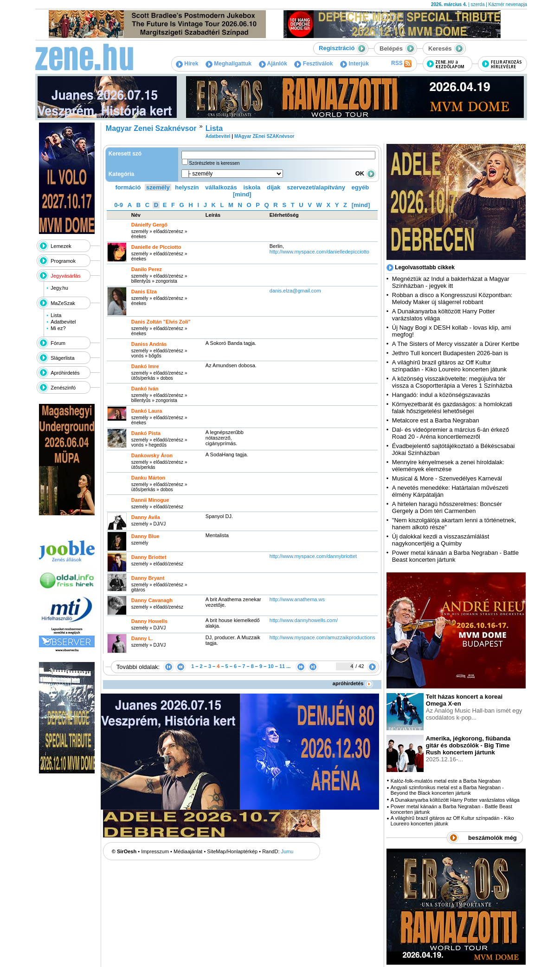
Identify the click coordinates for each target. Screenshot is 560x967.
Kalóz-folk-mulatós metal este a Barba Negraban (446, 781)
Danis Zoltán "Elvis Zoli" (161, 322)
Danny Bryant (148, 578)
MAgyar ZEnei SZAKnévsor (264, 136)
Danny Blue (145, 536)
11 (282, 666)
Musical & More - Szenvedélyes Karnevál (447, 478)
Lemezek (61, 246)
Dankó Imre (145, 366)
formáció (128, 187)
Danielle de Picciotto (156, 247)
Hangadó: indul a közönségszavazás (441, 395)
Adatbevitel (63, 322)
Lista (56, 315)
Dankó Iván (145, 389)
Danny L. (142, 638)
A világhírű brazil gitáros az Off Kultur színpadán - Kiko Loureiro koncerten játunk (449, 366)
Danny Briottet (149, 557)
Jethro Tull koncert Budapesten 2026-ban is (450, 353)
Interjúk (354, 64)
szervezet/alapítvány (316, 187)
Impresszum (155, 851)
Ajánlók (273, 64)
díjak (274, 187)
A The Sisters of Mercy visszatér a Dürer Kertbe (456, 344)
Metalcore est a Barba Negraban (436, 420)
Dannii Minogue (150, 500)
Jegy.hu (59, 288)
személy (158, 187)
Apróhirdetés (65, 373)
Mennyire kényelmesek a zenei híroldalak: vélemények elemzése (448, 466)
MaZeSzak (63, 303)
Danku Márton (148, 478)
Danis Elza (144, 292)
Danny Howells (149, 621)
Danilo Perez (147, 269)
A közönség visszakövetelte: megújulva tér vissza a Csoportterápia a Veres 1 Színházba (452, 382)
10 (270, 666)
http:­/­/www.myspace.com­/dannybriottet (313, 556)
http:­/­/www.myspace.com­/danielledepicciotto (319, 252)
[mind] (242, 194)
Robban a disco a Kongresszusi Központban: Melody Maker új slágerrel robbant (452, 299)
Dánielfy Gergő (149, 225)
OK (366, 173)
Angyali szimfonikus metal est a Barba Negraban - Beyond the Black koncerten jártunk (447, 790)
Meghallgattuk (229, 64)
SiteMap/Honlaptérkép (232, 851)
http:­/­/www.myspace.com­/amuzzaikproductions (322, 637)
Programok (63, 261)
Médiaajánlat (188, 851)
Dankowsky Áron (152, 455)
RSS (401, 64)
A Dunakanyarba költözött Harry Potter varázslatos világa (455, 800)
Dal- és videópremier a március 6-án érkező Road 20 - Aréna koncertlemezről (451, 433)
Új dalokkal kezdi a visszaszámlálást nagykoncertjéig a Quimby (441, 540)
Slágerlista (62, 358)
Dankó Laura (147, 411)
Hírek (187, 64)
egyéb (360, 187)
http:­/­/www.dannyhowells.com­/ (304, 620)
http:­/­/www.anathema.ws (297, 599)
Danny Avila (146, 517)
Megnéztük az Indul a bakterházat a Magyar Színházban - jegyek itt (451, 282)
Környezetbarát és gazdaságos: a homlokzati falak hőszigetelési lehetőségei (452, 408)
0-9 (119, 205)
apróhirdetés (353, 683)
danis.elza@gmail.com (295, 291)
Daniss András (149, 344)
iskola (252, 187)
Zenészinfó (63, 388)
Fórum (58, 343)
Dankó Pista (146, 433)
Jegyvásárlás (65, 276)
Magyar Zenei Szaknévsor (151, 128)
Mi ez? (58, 328)
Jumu (287, 851)
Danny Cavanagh (152, 600)
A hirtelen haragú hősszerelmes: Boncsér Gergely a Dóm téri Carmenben (447, 507)
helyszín (187, 187)
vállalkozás (221, 187)
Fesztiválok (313, 64)
